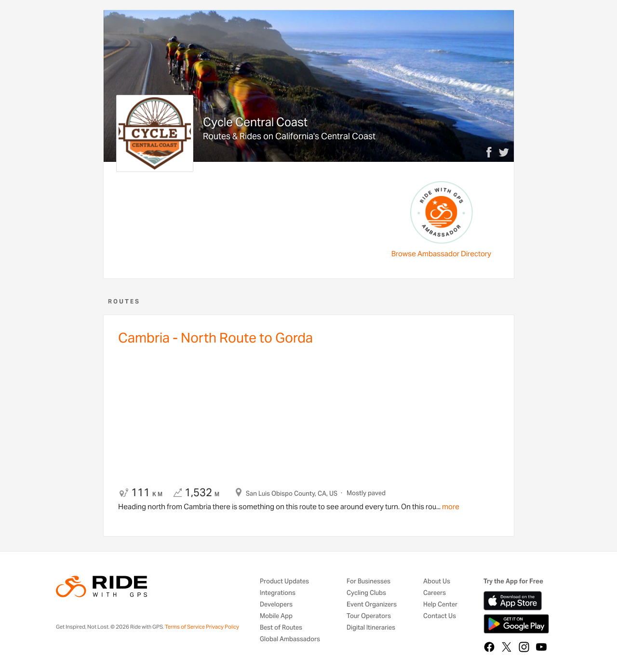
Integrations (278, 593)
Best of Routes (281, 628)
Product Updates (284, 582)
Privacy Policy (222, 627)
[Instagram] (524, 647)
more (450, 507)
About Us (437, 582)
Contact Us (440, 616)
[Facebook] (489, 647)
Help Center (440, 605)
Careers (435, 593)
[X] (507, 647)
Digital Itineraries (371, 628)
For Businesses (369, 582)
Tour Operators (369, 616)
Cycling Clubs (366, 593)
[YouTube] (541, 647)
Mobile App (276, 616)
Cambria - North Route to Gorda (215, 338)
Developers (276, 605)
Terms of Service (185, 627)
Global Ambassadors (290, 639)
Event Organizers (372, 605)
